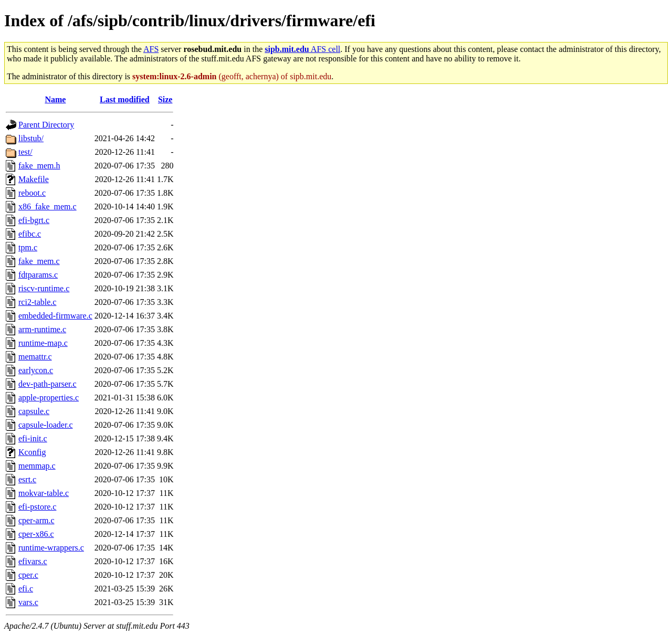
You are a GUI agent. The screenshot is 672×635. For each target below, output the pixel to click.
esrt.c (27, 479)
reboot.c (32, 193)
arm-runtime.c (42, 329)
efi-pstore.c (37, 507)
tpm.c (28, 247)
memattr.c (35, 357)
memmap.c (37, 466)
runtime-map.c (43, 343)
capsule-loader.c (46, 425)
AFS (151, 49)
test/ (25, 152)
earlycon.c (36, 370)
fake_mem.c (39, 261)
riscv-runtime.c (44, 288)
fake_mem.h (39, 166)
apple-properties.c (49, 398)
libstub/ (31, 138)
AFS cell (302, 49)
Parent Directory (46, 125)
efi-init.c (33, 438)
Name (55, 99)
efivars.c (33, 561)
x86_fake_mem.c (48, 207)
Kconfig (32, 452)
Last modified (125, 99)
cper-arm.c (36, 520)
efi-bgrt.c (34, 220)
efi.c (26, 589)
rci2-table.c (37, 302)
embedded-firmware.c (55, 316)
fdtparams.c (38, 275)
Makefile (34, 179)
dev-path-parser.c (48, 384)
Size (165, 99)
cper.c (28, 575)
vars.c (28, 602)
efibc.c (30, 234)
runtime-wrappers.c (51, 548)
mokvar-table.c (44, 493)
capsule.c (34, 411)
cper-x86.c (36, 534)
